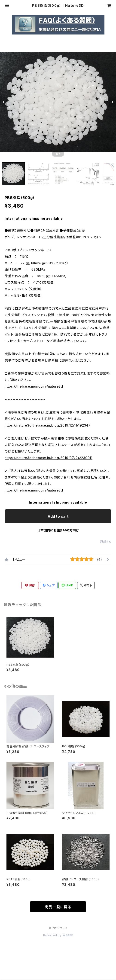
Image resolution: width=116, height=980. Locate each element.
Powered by (58, 935)
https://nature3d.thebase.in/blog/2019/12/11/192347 (48, 425)
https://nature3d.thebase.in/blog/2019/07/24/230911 (49, 458)
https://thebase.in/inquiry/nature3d (34, 386)
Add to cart (58, 516)
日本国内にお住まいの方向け (58, 530)
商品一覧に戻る (58, 907)
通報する (106, 542)
